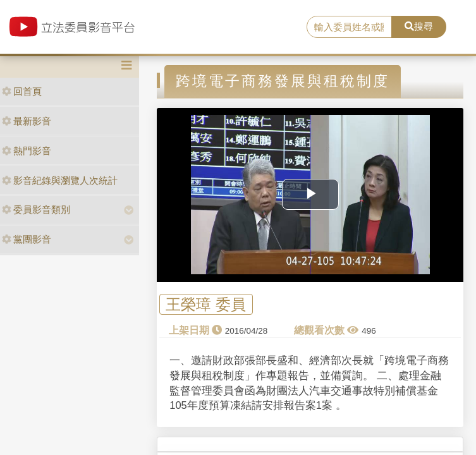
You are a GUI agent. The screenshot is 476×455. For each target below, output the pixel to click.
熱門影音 (27, 151)
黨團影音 (27, 239)
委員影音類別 (36, 209)
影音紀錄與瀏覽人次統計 (60, 180)
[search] (349, 27)
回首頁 (22, 91)
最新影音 (27, 121)
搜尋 (419, 26)
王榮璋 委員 (206, 304)
